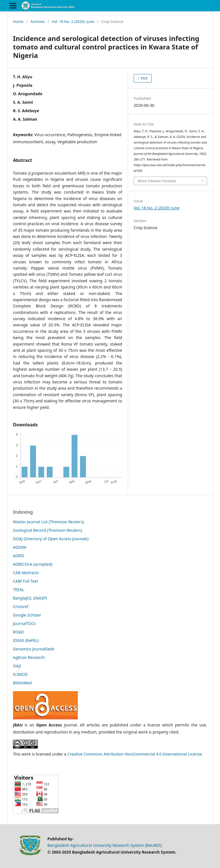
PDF (144, 78)
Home (18, 21)
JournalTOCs (24, 623)
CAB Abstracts (26, 573)
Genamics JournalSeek (34, 649)
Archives (38, 21)
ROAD (18, 632)
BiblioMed (22, 683)
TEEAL (19, 590)
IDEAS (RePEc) (26, 640)
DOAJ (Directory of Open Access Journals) (51, 539)
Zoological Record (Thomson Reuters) (48, 530)
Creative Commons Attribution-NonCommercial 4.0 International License (135, 754)
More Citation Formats (157, 181)
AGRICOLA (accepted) (33, 564)
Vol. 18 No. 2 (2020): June (73, 21)
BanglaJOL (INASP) (30, 598)
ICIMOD (20, 674)
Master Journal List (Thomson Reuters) (48, 522)
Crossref (21, 606)
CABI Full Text (26, 581)
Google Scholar (27, 615)
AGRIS (19, 556)
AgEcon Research (29, 657)
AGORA (20, 547)
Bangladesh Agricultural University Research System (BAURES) (105, 845)
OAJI (17, 666)
